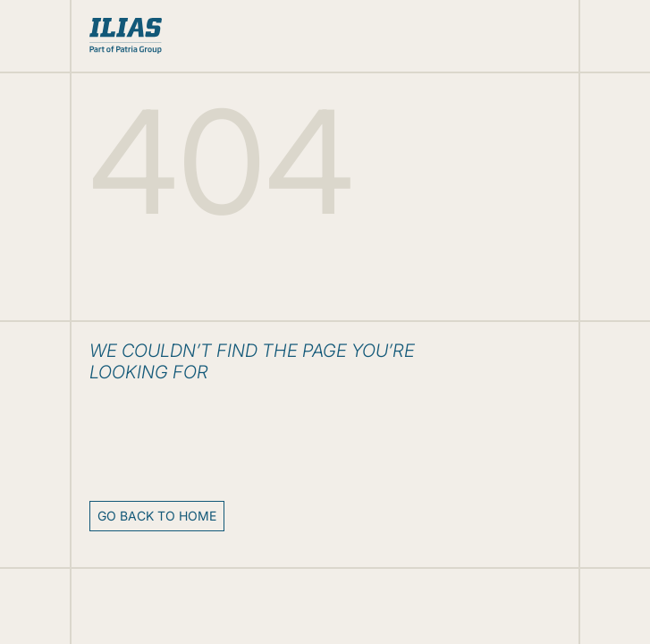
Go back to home (157, 516)
